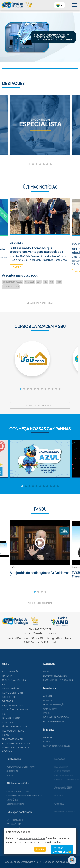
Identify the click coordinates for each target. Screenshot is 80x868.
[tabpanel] (40, 125)
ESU (21, 714)
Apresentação (28, 672)
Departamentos (28, 718)
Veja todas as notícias (40, 303)
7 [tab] (51, 164)
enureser (30, 282)
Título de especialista (32, 727)
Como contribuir (30, 693)
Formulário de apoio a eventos (33, 749)
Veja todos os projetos (40, 405)
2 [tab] (33, 164)
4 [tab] (40, 164)
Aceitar (40, 849)
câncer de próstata (13, 282)
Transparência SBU (30, 739)
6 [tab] (47, 164)
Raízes (23, 684)
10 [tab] (53, 389)
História (24, 676)
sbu (39, 282)
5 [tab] (44, 164)
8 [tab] (45, 389)
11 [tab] (56, 389)
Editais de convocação (33, 743)
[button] (59, 5)
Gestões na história (31, 680)
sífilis (59, 282)
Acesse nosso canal (40, 603)
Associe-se (26, 697)
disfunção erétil (11, 286)
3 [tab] (37, 164)
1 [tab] (29, 164)
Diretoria (25, 701)
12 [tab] (60, 389)
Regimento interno (31, 731)
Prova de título (28, 689)
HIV (45, 282)
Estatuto (24, 735)
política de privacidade (32, 838)
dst (52, 282)
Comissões (26, 722)
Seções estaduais (30, 705)
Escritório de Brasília (32, 710)
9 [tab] (49, 389)
